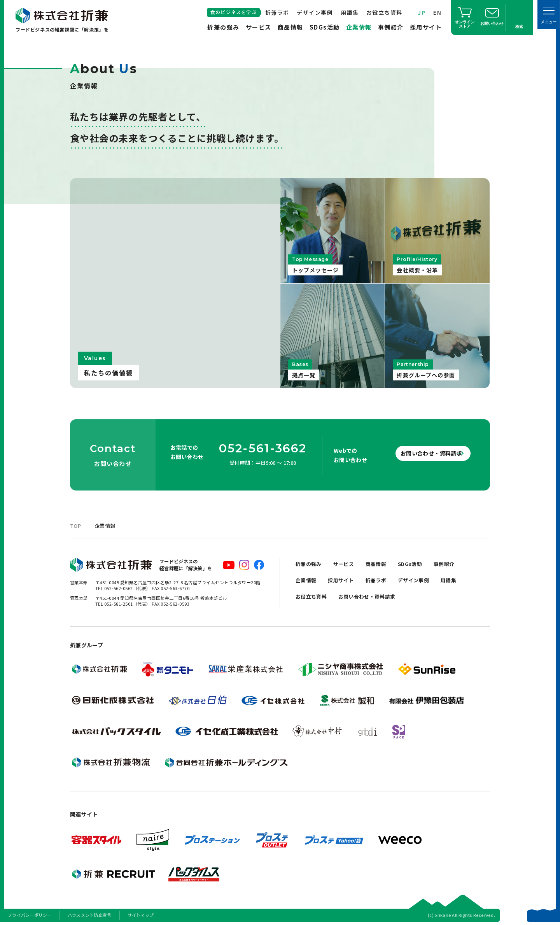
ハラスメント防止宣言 (90, 915)
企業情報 (359, 27)
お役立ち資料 (384, 12)
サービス (259, 27)
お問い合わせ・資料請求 (420, 453)
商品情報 (290, 27)
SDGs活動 (325, 27)
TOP (75, 526)
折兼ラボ (277, 12)
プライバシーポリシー (30, 915)
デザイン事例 (315, 12)
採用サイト (426, 27)
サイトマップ (141, 915)
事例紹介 (391, 27)
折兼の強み (223, 27)
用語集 (350, 12)
